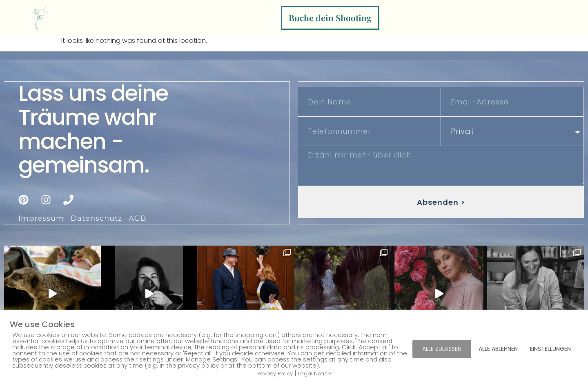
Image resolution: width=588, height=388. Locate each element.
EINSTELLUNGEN (550, 349)
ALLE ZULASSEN (442, 349)
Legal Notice (315, 374)
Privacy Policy (275, 374)
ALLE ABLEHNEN (498, 349)
